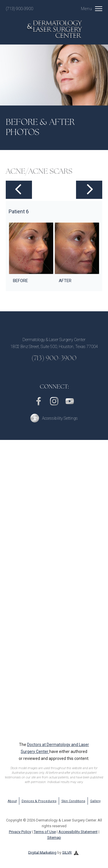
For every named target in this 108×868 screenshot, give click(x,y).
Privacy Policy (20, 832)
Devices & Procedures (39, 801)
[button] (54, 418)
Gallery (95, 801)
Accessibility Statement (78, 832)
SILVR (67, 852)
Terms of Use (45, 832)
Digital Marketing (42, 852)
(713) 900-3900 (19, 9)
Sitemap (54, 838)
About (12, 801)
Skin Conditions (73, 801)
